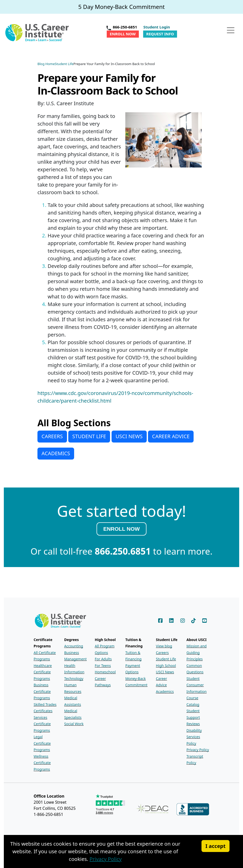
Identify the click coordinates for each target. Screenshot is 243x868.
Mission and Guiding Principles (197, 652)
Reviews (193, 724)
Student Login (157, 27)
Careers (162, 653)
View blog (164, 646)
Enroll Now (123, 34)
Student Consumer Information (197, 685)
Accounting (74, 646)
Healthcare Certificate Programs (43, 672)
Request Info (160, 34)
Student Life (166, 659)
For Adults (103, 659)
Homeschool (105, 672)
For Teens (103, 666)
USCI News (165, 672)
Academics (165, 691)
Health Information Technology (74, 672)
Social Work (74, 724)
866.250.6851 (123, 551)
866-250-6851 (125, 27)
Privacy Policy (198, 750)
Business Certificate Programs (42, 691)
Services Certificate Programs (42, 724)
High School (166, 666)
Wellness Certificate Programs (42, 763)
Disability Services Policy (194, 737)
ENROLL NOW (121, 529)
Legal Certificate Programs (42, 743)
